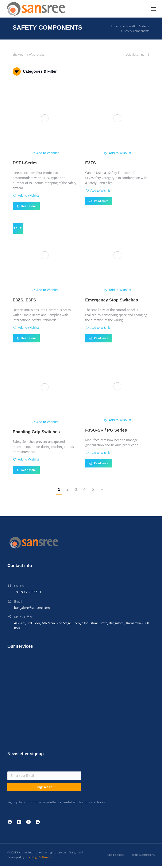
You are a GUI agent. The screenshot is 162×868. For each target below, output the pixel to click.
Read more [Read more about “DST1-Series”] (26, 206)
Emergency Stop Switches (112, 300)
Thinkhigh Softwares (38, 857)
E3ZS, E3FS (24, 300)
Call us (19, 586)
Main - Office (23, 617)
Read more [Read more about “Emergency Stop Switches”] (99, 338)
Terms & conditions (142, 855)
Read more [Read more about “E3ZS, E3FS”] (26, 338)
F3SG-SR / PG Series (106, 430)
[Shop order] (128, 55)
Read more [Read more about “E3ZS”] (99, 201)
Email (18, 601)
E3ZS (90, 163)
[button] (45, 153)
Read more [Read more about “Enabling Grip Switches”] (26, 470)
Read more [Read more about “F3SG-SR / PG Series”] (99, 463)
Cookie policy (116, 855)
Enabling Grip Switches (36, 432)
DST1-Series (25, 163)
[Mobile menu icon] (154, 9)
